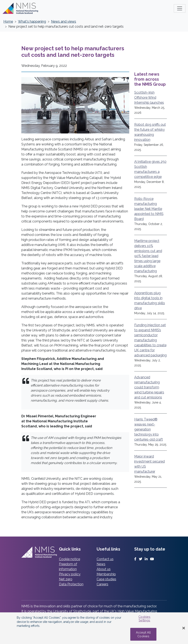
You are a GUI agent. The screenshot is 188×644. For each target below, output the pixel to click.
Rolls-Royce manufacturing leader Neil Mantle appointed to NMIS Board (149, 209)
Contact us (105, 559)
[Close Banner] (184, 628)
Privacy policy (70, 574)
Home (8, 21)
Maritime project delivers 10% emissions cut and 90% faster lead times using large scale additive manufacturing (148, 256)
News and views (64, 21)
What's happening (32, 21)
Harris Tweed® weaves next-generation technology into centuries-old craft (149, 429)
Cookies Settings (144, 618)
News (101, 564)
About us (104, 569)
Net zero (66, 579)
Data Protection (71, 584)
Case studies (106, 579)
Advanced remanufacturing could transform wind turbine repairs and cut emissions (149, 387)
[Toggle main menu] (180, 8)
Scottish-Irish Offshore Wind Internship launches (149, 98)
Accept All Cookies (143, 634)
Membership (106, 574)
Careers (102, 584)
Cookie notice (70, 559)
